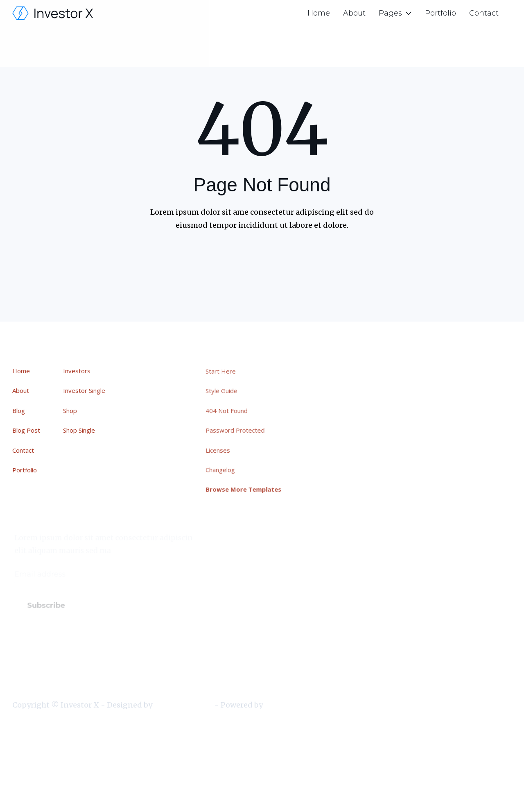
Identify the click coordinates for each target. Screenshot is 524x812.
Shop (70, 411)
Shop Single (79, 430)
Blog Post (27, 430)
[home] (53, 13)
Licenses (220, 449)
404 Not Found (229, 411)
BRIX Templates (183, 705)
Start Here (223, 372)
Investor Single (84, 391)
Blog (19, 411)
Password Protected (237, 430)
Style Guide (224, 392)
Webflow (279, 705)
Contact (484, 13)
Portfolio (440, 13)
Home (319, 13)
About (354, 13)
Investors (77, 371)
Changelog (223, 469)
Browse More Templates (246, 488)
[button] (395, 13)
